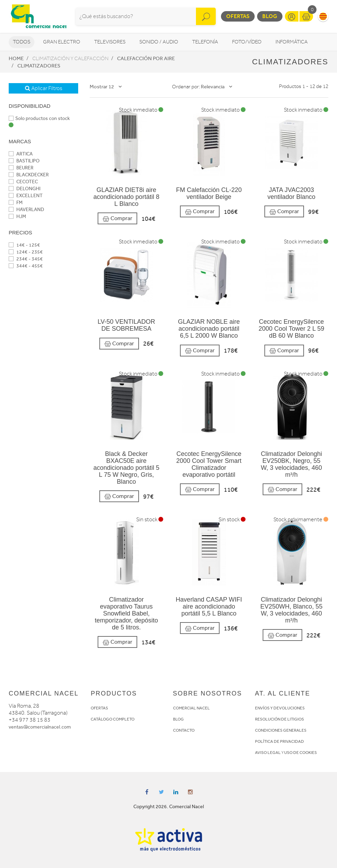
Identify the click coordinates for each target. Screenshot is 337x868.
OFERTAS (99, 708)
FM (16, 203)
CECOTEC (23, 182)
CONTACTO (184, 730)
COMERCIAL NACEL (191, 708)
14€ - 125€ (24, 245)
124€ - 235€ (26, 252)
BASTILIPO (24, 161)
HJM (17, 216)
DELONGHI (24, 189)
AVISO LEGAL (268, 753)
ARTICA (21, 154)
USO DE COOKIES (301, 753)
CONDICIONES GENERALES (281, 730)
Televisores (110, 42)
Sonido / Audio (159, 42)
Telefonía (205, 42)
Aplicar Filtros (44, 88)
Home (16, 58)
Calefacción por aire (146, 58)
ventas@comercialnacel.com (40, 727)
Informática (292, 42)
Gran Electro (62, 42)
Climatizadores (39, 66)
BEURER (21, 168)
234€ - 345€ (26, 259)
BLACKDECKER (29, 175)
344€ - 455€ (26, 266)
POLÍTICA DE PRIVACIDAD (280, 741)
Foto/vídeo (247, 42)
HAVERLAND (26, 210)
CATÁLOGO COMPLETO (113, 719)
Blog (270, 16)
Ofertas (238, 16)
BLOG (178, 719)
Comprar (117, 219)
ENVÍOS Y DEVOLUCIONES (280, 708)
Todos (22, 42)
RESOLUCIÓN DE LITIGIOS (280, 719)
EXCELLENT (26, 196)
